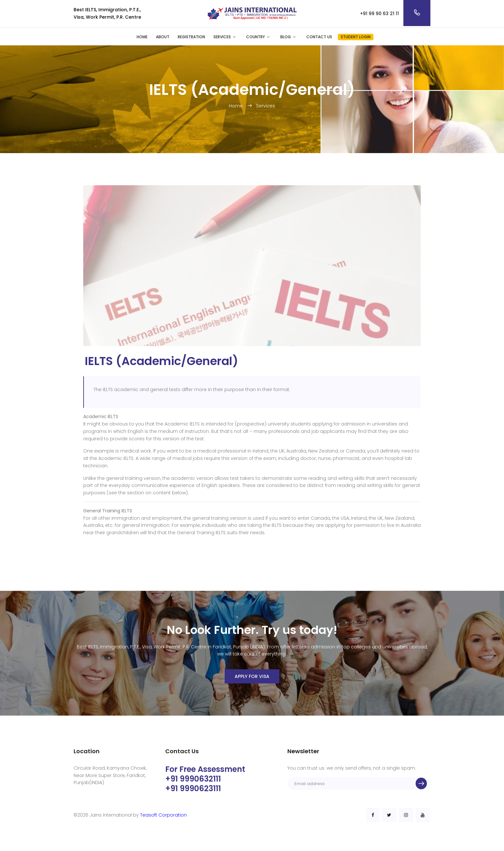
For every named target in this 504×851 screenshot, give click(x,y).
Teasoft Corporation (163, 815)
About (163, 37)
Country (256, 37)
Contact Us (319, 37)
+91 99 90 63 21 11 (379, 14)
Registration (191, 37)
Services (222, 37)
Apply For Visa (252, 676)
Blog (286, 37)
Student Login (356, 37)
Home (142, 37)
